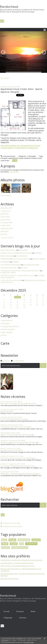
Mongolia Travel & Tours (10, 579)
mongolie (4, 158)
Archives (23, 618)
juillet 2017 (5, 214)
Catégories (8, 618)
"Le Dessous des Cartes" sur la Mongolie (16, 427)
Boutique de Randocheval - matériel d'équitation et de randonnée (21, 570)
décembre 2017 (6, 208)
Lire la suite (14, 172)
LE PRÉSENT (5, 262)
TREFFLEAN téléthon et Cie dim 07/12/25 (15, 259)
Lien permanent (8, 156)
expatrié (27, 158)
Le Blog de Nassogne (31, 265)
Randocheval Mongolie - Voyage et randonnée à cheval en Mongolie (23, 575)
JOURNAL (16, 262)
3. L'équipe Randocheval (10, 327)
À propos (20, 611)
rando (4, 540)
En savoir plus (29, 642)
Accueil (6, 611)
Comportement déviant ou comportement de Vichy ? (20, 271)
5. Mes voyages (6, 332)
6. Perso (4, 335)
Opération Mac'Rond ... (9, 268)
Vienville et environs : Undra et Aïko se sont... (17, 275)
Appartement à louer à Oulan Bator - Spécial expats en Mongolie (21, 90)
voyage (12, 540)
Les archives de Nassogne (11, 265)
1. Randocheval (6, 321)
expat (21, 158)
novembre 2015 (6, 223)
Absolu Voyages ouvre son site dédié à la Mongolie (20, 442)
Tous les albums (6, 196)
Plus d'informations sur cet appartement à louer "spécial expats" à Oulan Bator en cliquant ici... (20, 147)
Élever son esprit (7, 256)
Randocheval (9, 7)
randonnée (36, 540)
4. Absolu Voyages (7, 329)
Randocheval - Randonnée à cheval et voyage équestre (22, 560)
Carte (5, 343)
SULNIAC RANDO (39, 259)
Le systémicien (22, 256)
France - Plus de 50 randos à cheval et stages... (18, 435)
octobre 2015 (5, 226)
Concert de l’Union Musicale (11, 280)
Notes (33, 611)
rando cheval (24, 540)
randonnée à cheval (20, 547)
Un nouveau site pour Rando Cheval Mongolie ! (18, 458)
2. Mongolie (32, 156)
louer (40, 158)
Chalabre (38, 253)
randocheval (31, 544)
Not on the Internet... (8, 250)
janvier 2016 (5, 220)
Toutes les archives (7, 238)
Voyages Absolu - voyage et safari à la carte (17, 563)
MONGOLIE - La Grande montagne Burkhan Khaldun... (21, 474)
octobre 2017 (5, 211)
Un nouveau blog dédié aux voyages (14, 419)
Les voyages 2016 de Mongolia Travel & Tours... (18, 466)
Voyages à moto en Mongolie (12, 450)
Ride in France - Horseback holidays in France (18, 566)
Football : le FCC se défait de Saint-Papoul (16, 253)
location (34, 158)
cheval (5, 544)
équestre (5, 547)
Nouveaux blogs (7, 411)
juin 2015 (4, 234)
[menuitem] (6, 611)
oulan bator (5, 161)
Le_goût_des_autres (8, 272)
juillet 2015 (5, 232)
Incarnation (23, 250)
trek (21, 544)
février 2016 (5, 217)
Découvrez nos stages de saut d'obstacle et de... (19, 403)
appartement (13, 158)
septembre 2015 (7, 229)
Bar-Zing (24, 268)
